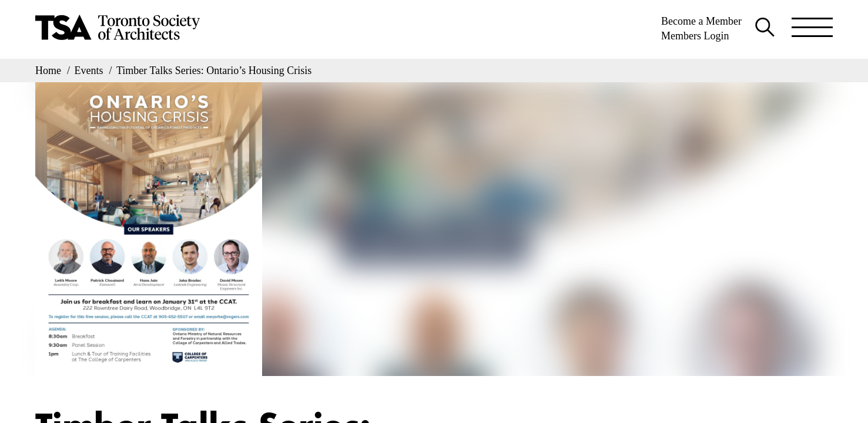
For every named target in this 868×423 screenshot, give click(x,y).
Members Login (695, 36)
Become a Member (701, 21)
